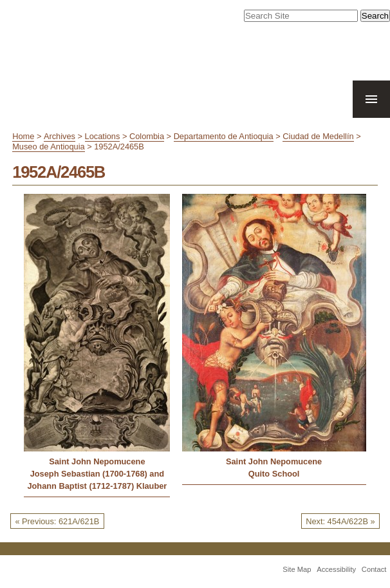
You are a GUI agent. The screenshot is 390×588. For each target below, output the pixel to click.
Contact (374, 569)
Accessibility (336, 569)
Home (23, 136)
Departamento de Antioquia (224, 136)
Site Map (297, 569)
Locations (103, 136)
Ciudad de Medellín (318, 136)
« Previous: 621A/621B (57, 521)
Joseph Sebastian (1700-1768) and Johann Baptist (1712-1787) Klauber (97, 480)
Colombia (147, 136)
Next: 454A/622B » (340, 521)
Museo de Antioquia (48, 147)
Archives (60, 136)
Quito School (274, 474)
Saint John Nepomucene (97, 461)
